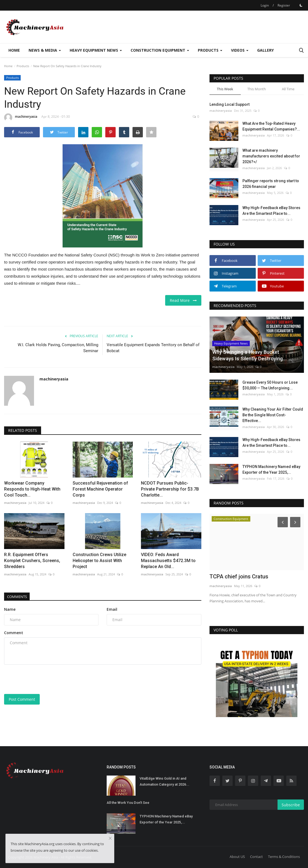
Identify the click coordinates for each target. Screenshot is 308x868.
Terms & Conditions (284, 857)
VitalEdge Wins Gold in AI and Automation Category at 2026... (164, 781)
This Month (257, 89)
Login (265, 5)
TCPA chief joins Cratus (239, 576)
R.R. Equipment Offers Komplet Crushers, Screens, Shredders (32, 561)
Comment (14, 633)
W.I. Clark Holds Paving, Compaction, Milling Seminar (58, 348)
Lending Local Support (230, 104)
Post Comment (22, 699)
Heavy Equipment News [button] (96, 50)
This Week (225, 89)
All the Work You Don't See (128, 803)
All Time (288, 89)
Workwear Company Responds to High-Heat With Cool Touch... (32, 489)
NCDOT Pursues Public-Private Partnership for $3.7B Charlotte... (170, 489)
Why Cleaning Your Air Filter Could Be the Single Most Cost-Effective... (273, 415)
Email (112, 609)
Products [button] (210, 50)
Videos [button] (240, 50)
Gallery (265, 50)
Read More (183, 300)
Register (284, 5)
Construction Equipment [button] (160, 50)
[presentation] (45, 679)
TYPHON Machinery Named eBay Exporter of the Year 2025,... (271, 469)
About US (237, 857)
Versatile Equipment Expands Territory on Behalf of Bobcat (153, 348)
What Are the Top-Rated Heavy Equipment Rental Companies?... (271, 126)
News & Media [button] (45, 50)
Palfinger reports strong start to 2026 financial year (271, 184)
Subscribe (291, 805)
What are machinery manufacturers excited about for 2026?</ (271, 156)
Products (23, 66)
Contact (256, 857)
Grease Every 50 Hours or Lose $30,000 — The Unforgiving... (270, 385)
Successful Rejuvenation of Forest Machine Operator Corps (100, 489)
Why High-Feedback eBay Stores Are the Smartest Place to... (271, 211)
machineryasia (21, 117)
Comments (19, 596)
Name (10, 609)
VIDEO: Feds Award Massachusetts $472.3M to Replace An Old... (168, 561)
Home (14, 50)
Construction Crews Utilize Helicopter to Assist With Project (99, 561)
